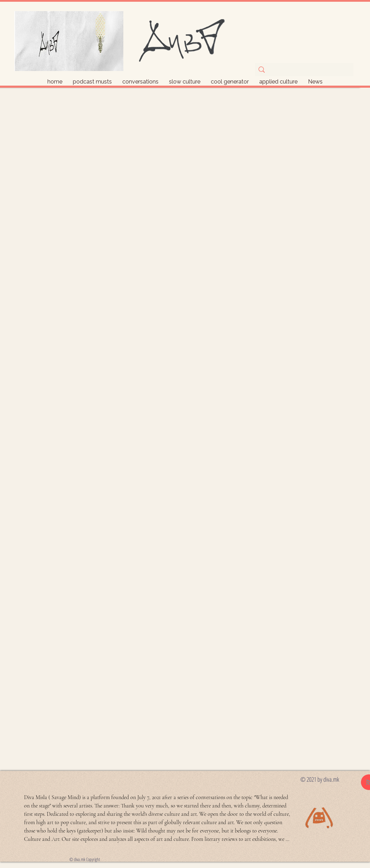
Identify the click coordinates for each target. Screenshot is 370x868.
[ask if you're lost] (303, 71)
